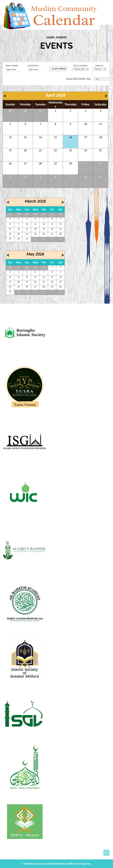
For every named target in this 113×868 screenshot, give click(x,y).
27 (25, 163)
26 (10, 163)
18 (101, 137)
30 (25, 111)
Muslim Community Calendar (40, 864)
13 (25, 137)
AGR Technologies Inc (79, 864)
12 (10, 137)
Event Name (12, 66)
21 (40, 150)
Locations (33, 66)
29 (10, 111)
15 (55, 137)
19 (10, 150)
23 (70, 150)
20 (25, 150)
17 (86, 137)
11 (101, 124)
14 (40, 137)
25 (101, 150)
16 (70, 137)
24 (86, 150)
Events (61, 37)
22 (55, 150)
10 (86, 124)
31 (40, 111)
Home (50, 37)
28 (40, 163)
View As (99, 66)
